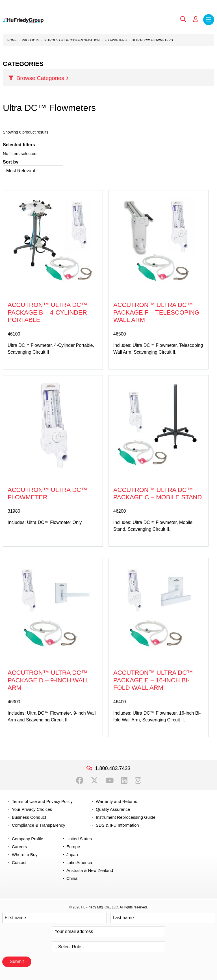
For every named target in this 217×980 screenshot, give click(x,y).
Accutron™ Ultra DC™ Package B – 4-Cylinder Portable (47, 312)
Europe (73, 847)
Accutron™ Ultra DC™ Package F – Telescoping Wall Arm (156, 312)
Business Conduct (29, 817)
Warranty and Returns (116, 801)
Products (31, 40)
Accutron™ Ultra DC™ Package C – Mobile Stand (158, 494)
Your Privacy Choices (32, 809)
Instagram (138, 781)
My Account (196, 19)
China (72, 878)
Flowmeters (116, 40)
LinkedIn (124, 781)
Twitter (94, 781)
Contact (19, 862)
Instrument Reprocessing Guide (126, 817)
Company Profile (28, 839)
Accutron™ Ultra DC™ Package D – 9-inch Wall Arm (48, 680)
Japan (72, 855)
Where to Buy (25, 855)
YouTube (109, 781)
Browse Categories (40, 78)
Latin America (79, 862)
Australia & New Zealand (90, 870)
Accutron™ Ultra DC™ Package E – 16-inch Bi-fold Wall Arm (153, 680)
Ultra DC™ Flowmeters (152, 40)
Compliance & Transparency (38, 825)
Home (12, 40)
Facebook (80, 781)
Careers (19, 847)
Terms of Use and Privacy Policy (42, 801)
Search (183, 19)
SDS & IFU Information (117, 825)
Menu (209, 20)
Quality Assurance (113, 809)
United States (79, 839)
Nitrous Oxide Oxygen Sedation (72, 40)
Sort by (11, 162)
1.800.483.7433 (113, 768)
